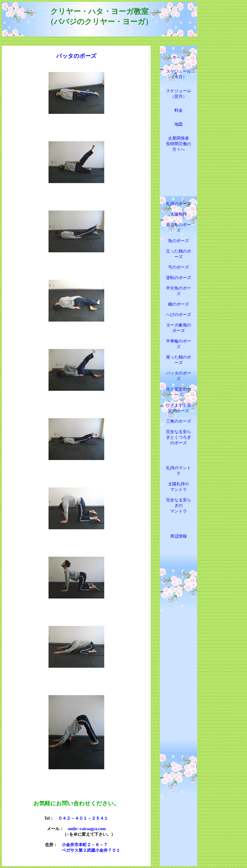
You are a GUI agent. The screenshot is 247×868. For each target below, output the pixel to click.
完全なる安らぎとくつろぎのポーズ (179, 437)
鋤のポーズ (179, 304)
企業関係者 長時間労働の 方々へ (179, 144)
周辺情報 (179, 536)
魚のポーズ (179, 241)
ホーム (179, 57)
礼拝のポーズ (179, 204)
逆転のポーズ (179, 278)
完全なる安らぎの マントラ (179, 506)
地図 (179, 124)
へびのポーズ (179, 315)
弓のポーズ (179, 267)
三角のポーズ (179, 421)
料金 (179, 110)
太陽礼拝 (179, 214)
